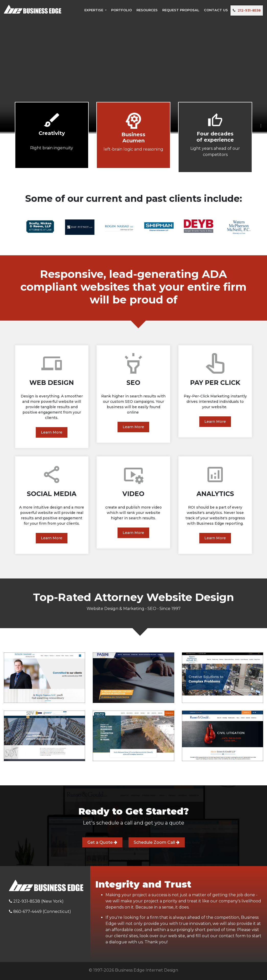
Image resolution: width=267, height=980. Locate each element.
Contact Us (216, 10)
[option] (28, 225)
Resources (147, 10)
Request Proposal (181, 10)
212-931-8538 (247, 10)
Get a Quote (102, 842)
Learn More (52, 432)
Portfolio (121, 10)
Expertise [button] (94, 10)
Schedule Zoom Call (157, 842)
